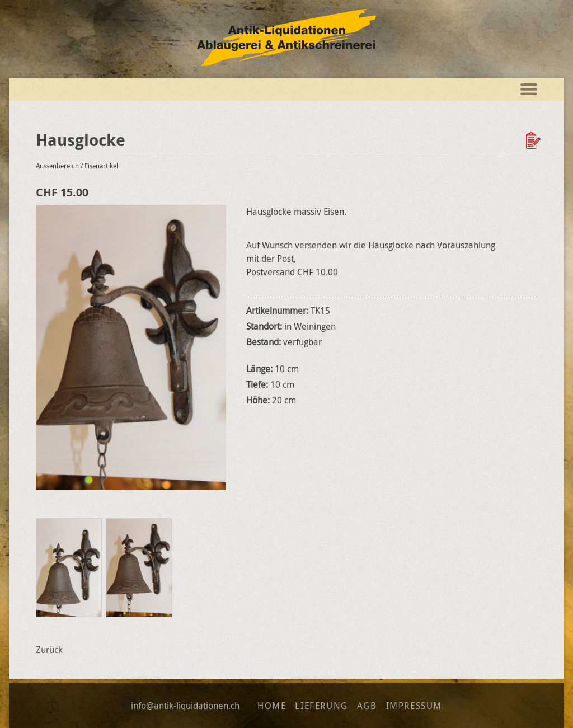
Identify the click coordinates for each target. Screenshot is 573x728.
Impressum (414, 706)
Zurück (49, 650)
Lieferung (321, 706)
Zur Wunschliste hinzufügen (534, 140)
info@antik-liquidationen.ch (185, 706)
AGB (367, 706)
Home (272, 706)
